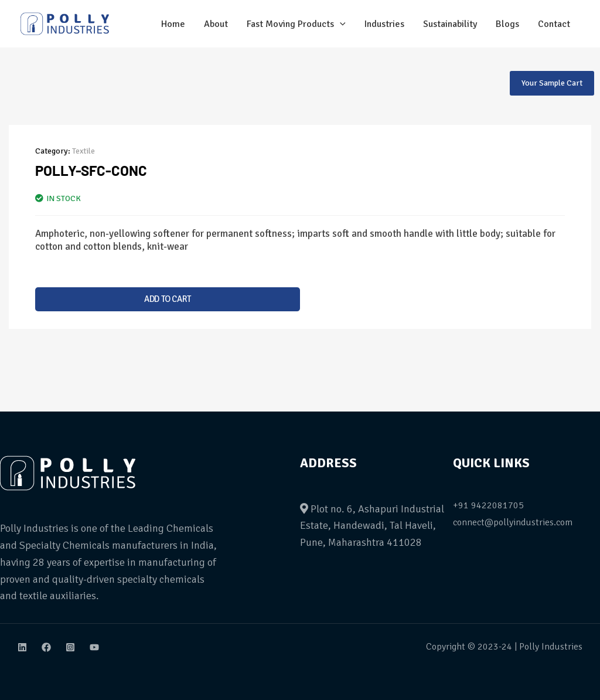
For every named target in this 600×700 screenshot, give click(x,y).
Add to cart (168, 299)
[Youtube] (94, 647)
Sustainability (450, 24)
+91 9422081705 (488, 505)
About (216, 24)
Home (173, 24)
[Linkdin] (22, 647)
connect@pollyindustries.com (513, 522)
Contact (554, 24)
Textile (83, 151)
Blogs (507, 24)
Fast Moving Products (296, 24)
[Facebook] (46, 647)
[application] (340, 24)
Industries (384, 24)
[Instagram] (70, 647)
